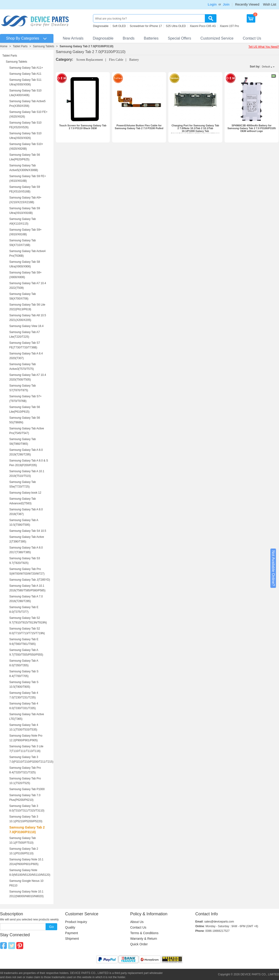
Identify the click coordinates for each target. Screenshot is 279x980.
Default (266, 67)
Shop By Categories (23, 38)
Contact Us (252, 38)
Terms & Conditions (144, 933)
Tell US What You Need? (264, 47)
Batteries (151, 38)
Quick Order (139, 944)
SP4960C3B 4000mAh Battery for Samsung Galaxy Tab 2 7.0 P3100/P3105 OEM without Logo (252, 128)
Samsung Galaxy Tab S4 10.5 (28, 531)
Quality (70, 927)
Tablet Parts (20, 46)
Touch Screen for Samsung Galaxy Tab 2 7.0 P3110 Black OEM (83, 127)
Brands (129, 38)
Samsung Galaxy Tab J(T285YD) (30, 580)
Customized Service (217, 38)
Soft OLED (119, 26)
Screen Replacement (90, 60)
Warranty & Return (144, 939)
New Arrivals (73, 38)
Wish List (270, 4)
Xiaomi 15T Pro (229, 26)
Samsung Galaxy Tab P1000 (27, 789)
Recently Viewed (247, 4)
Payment (71, 933)
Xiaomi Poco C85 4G (203, 26)
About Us (137, 922)
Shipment (72, 939)
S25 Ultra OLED (176, 26)
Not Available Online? (273, 568)
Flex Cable (116, 60)
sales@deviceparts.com (219, 922)
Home (4, 46)
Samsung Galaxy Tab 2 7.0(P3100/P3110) (86, 46)
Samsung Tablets (43, 46)
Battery (134, 60)
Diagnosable (101, 26)
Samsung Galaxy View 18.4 (26, 326)
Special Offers (179, 38)
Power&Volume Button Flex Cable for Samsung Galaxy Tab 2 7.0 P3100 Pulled (139, 127)
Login (212, 4)
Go (51, 927)
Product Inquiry (76, 922)
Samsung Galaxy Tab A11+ (26, 68)
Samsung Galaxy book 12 (25, 493)
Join (226, 4)
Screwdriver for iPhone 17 (146, 26)
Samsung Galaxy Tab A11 (25, 74)
